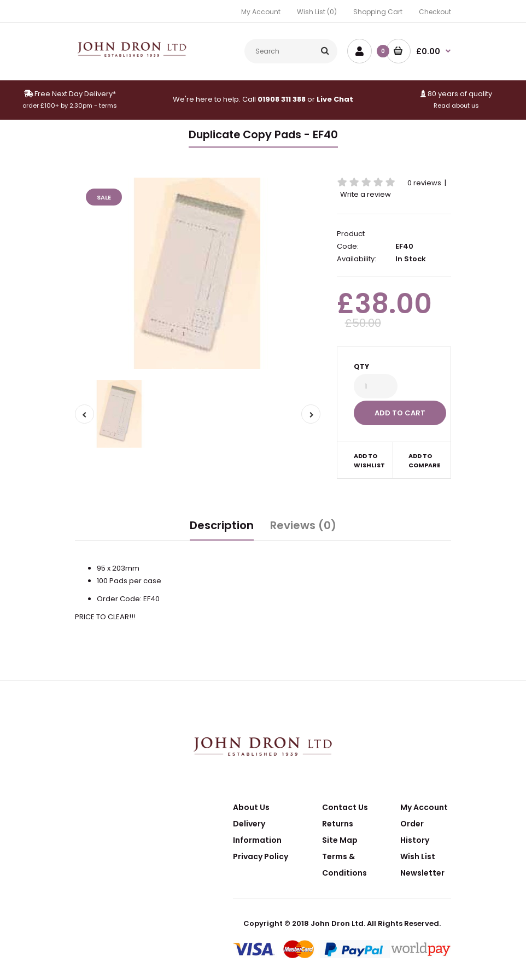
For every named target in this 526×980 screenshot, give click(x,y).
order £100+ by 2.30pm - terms (70, 105)
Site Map (340, 840)
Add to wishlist (369, 461)
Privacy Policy (261, 856)
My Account (261, 12)
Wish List (418, 856)
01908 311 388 (282, 99)
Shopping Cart (378, 12)
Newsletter (422, 873)
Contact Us (345, 807)
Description (222, 525)
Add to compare (422, 461)
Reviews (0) (303, 525)
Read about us (456, 105)
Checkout (435, 12)
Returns (338, 824)
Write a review (366, 194)
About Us (251, 807)
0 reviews (424, 183)
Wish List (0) (317, 12)
